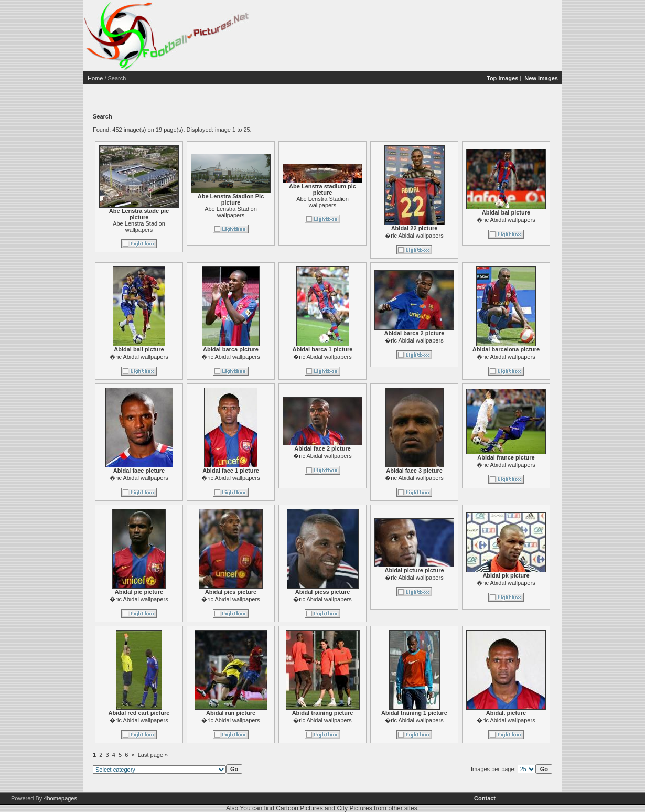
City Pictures (354, 808)
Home (95, 78)
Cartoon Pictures (299, 808)
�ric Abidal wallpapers (414, 236)
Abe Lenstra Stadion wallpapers (139, 227)
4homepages (60, 798)
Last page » (153, 755)
